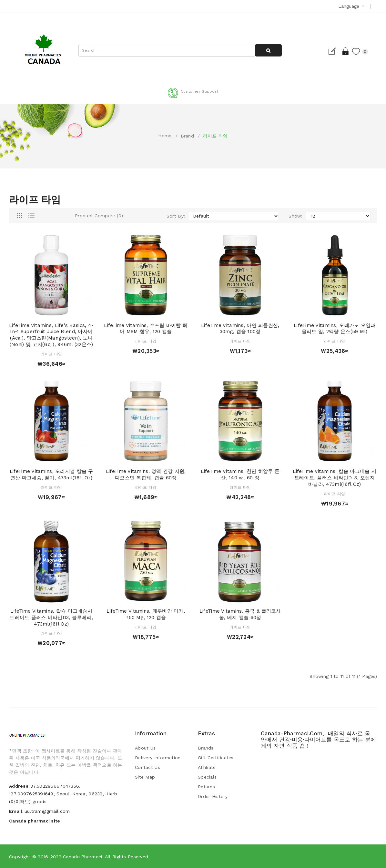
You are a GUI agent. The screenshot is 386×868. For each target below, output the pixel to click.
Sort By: (176, 216)
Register (333, 51)
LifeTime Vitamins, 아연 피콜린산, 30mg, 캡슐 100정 (240, 329)
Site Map (145, 777)
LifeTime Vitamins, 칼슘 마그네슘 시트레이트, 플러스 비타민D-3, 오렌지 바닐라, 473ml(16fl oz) (335, 478)
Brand (187, 136)
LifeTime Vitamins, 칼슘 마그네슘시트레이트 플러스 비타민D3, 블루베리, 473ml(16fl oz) (51, 618)
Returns (206, 787)
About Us (145, 748)
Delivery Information (158, 758)
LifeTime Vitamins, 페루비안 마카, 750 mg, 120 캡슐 (146, 614)
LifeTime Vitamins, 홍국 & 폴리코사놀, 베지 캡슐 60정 (240, 614)
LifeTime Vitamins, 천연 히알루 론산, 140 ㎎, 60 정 (240, 475)
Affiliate (207, 767)
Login (344, 51)
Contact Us (147, 767)
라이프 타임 (215, 136)
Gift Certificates (216, 758)
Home (165, 136)
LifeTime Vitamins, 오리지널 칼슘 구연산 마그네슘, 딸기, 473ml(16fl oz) (51, 475)
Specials (207, 777)
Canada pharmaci (82, 857)
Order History (213, 796)
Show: (295, 216)
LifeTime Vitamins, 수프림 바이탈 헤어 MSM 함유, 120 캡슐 (146, 329)
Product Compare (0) (99, 216)
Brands (206, 748)
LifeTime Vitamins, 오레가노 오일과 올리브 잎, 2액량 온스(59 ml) (335, 329)
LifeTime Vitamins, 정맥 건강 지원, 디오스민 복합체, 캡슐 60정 (146, 475)
